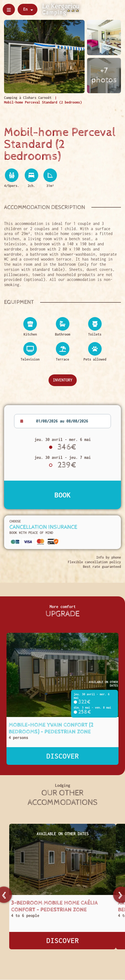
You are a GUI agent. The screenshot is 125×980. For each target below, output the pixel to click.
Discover (63, 756)
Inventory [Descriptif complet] (63, 380)
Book (63, 495)
